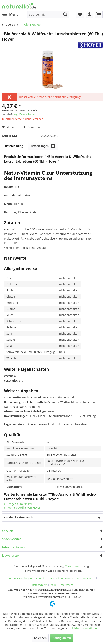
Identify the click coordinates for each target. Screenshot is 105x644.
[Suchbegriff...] (48, 14)
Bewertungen (43, 146)
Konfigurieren (62, 638)
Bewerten (31, 127)
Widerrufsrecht (86, 578)
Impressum (66, 585)
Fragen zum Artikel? (19, 504)
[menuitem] (10, 14)
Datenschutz (39, 585)
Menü (10, 14)
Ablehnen (40, 638)
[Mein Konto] (89, 14)
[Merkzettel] (80, 14)
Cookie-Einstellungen (20, 578)
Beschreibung (14, 146)
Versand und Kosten (61, 578)
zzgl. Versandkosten (25, 114)
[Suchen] (65, 14)
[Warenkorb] (99, 14)
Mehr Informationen (85, 628)
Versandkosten (73, 566)
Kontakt (41, 578)
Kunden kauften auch (18, 517)
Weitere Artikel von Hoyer (22, 508)
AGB (53, 585)
